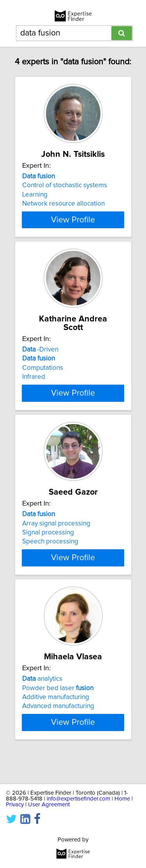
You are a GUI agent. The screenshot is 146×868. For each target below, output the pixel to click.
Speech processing (50, 559)
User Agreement (49, 805)
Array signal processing (56, 540)
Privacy (15, 805)
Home (122, 799)
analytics (42, 705)
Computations (43, 376)
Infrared (34, 385)
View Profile (73, 228)
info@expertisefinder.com (78, 799)
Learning (35, 203)
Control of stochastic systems (65, 194)
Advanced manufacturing (58, 732)
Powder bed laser (58, 714)
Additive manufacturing (56, 723)
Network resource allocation (63, 212)
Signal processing (48, 550)
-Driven (40, 358)
